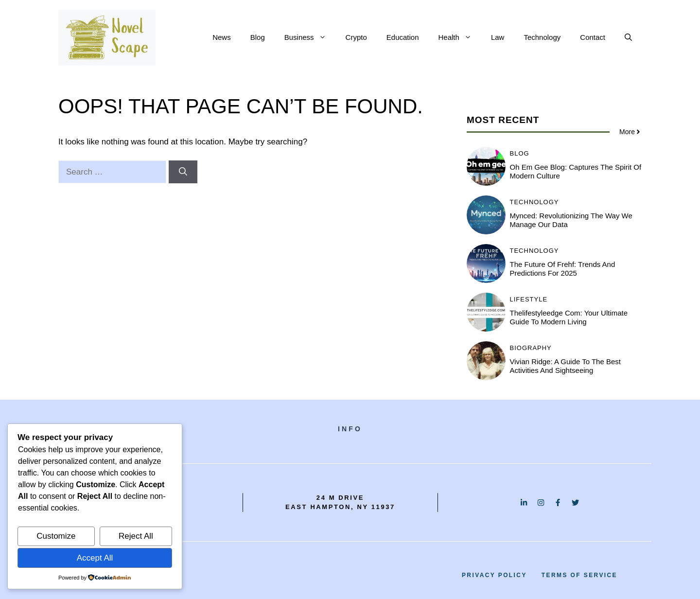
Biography (531, 348)
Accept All (95, 558)
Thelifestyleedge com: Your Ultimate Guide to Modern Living (569, 317)
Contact (593, 37)
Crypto (356, 37)
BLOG (520, 153)
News (222, 37)
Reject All (136, 536)
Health (460, 37)
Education (403, 37)
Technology (542, 37)
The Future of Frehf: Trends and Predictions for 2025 (563, 269)
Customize (56, 536)
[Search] (183, 172)
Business (310, 37)
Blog (258, 37)
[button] (628, 37)
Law (498, 37)
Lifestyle (529, 299)
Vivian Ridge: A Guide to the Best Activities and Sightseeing (566, 366)
